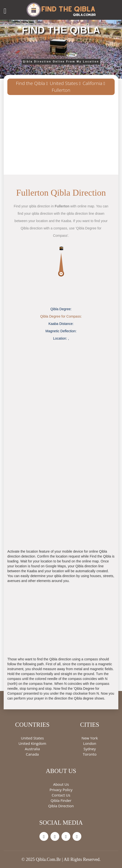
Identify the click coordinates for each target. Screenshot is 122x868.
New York (90, 738)
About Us (61, 784)
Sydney (90, 749)
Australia (32, 749)
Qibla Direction (61, 806)
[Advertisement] (61, 137)
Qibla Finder (61, 800)
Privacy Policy (61, 790)
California (92, 83)
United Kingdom (32, 743)
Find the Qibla (30, 83)
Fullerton (61, 90)
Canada (32, 754)
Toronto (90, 754)
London (90, 743)
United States (64, 83)
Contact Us (61, 795)
